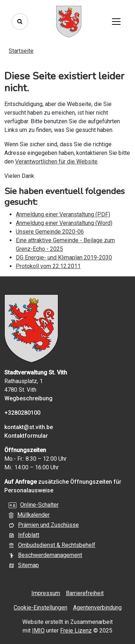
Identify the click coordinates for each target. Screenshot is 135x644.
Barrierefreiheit (85, 593)
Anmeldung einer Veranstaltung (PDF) (63, 214)
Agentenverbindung (97, 608)
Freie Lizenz (76, 631)
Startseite (21, 51)
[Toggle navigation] (116, 22)
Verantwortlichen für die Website (56, 162)
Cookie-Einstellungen (40, 608)
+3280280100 (22, 413)
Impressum (46, 593)
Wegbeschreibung (28, 398)
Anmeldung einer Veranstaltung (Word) (64, 223)
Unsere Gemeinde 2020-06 (50, 232)
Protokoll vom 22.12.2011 (48, 266)
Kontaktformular (26, 436)
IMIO (38, 631)
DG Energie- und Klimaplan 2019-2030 (64, 257)
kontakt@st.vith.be (29, 427)
